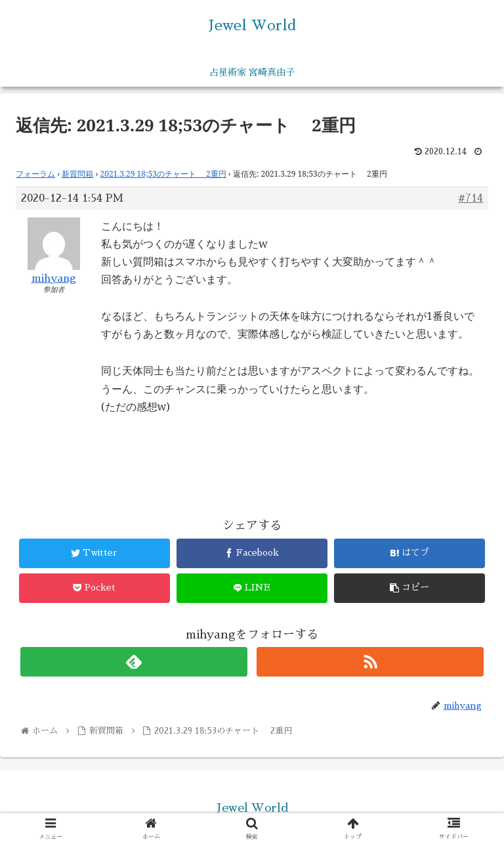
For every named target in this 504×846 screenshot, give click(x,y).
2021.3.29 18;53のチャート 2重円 (163, 174)
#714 (471, 198)
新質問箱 (77, 174)
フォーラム (35, 174)
